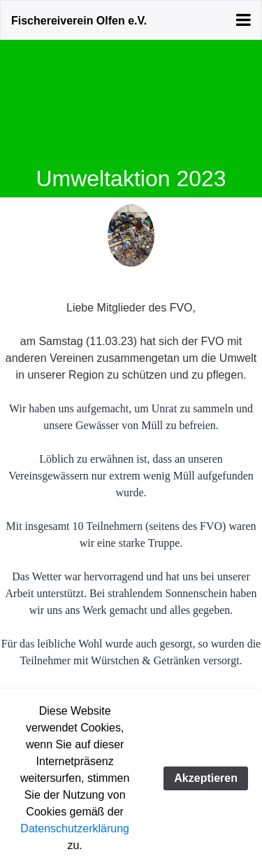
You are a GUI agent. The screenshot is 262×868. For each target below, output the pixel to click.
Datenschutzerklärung (75, 828)
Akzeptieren (206, 778)
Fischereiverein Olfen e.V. (79, 21)
